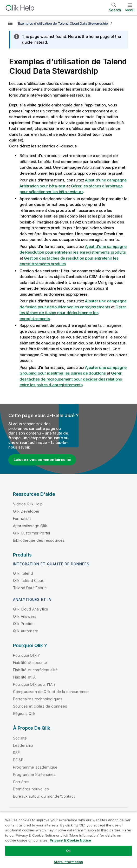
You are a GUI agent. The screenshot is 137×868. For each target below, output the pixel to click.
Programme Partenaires (34, 774)
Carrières (21, 782)
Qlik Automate (26, 631)
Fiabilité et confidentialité (35, 670)
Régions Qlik (24, 713)
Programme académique (35, 767)
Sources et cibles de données (40, 706)
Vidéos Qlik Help (28, 504)
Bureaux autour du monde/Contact (44, 796)
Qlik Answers (25, 616)
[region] (68, 840)
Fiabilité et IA (24, 677)
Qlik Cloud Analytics (31, 609)
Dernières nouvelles (31, 789)
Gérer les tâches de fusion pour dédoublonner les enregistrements (73, 313)
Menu (130, 10)
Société (20, 738)
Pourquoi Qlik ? (26, 655)
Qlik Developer (26, 511)
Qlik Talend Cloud (29, 581)
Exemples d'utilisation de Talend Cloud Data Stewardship (63, 23)
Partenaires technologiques (38, 699)
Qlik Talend (23, 573)
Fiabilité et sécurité (30, 663)
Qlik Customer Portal (31, 533)
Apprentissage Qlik (30, 526)
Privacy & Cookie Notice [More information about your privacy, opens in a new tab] (70, 840)
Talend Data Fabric (30, 588)
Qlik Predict (23, 624)
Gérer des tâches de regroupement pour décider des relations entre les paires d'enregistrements (71, 379)
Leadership (23, 745)
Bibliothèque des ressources (39, 540)
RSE (16, 753)
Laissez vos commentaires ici (42, 460)
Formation (22, 518)
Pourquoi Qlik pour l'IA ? (34, 684)
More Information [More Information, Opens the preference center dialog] (68, 862)
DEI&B (18, 760)
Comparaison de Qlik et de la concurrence (51, 692)
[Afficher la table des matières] (10, 23)
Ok (68, 851)
